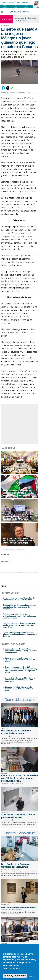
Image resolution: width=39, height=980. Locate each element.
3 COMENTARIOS (14, 736)
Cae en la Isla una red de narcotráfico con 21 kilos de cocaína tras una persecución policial (19, 778)
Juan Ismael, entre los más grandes (19, 907)
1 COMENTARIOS (18, 820)
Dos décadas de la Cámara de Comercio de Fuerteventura (16, 866)
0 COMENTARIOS (16, 92)
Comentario (6, 562)
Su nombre (5, 555)
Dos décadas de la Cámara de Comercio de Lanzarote (16, 732)
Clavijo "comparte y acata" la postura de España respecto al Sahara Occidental (17, 469)
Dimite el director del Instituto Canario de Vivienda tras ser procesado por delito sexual (20, 680)
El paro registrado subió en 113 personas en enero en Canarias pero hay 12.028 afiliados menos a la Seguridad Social (21, 670)
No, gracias (31, 976)
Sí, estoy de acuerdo (15, 976)
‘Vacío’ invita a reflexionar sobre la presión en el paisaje (18, 816)
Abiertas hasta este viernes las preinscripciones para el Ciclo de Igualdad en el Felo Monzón (18, 517)
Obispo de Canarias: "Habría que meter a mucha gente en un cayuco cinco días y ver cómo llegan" (19, 541)
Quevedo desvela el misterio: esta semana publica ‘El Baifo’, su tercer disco (19, 689)
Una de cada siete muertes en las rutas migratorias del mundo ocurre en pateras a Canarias (20, 634)
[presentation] (17, 579)
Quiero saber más (11, 968)
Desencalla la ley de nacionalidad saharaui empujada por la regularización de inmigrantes (18, 493)
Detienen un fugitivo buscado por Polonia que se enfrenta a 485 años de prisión (20, 660)
